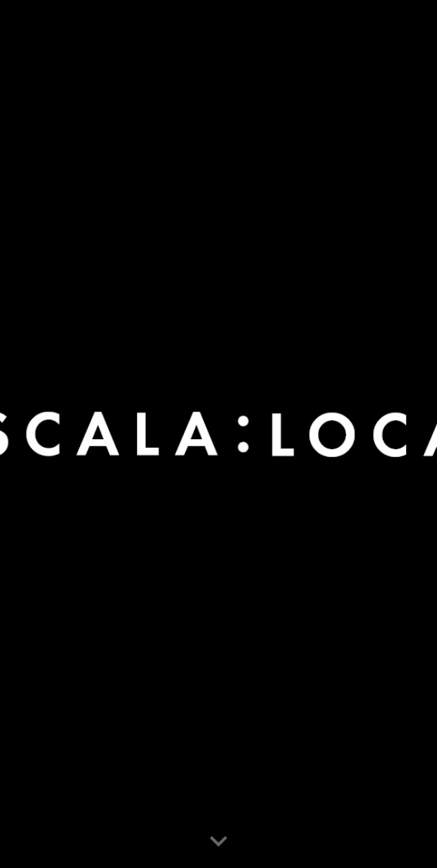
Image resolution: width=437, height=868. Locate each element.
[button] (218, 842)
